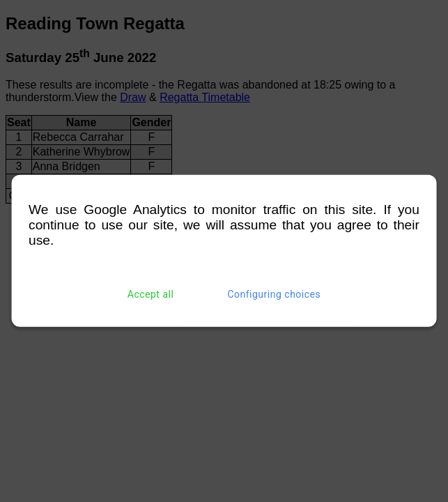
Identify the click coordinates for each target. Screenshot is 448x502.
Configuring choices (274, 294)
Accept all (151, 294)
